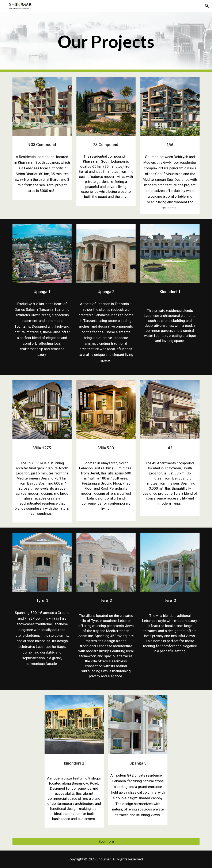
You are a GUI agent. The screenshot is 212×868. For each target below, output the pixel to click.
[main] (106, 42)
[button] (207, 6)
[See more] (106, 842)
